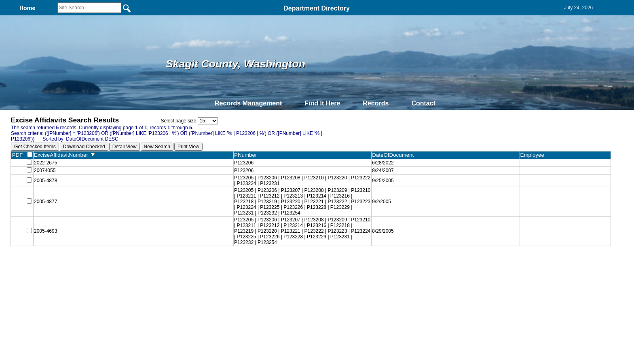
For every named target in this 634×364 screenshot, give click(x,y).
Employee (533, 155)
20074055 (45, 172)
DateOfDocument (393, 155)
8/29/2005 (381, 234)
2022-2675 (45, 163)
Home (238, 266)
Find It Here (322, 103)
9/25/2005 (381, 183)
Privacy (314, 266)
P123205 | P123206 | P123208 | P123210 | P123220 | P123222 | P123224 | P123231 (301, 183)
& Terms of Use (343, 266)
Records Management (248, 103)
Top (183, 266)
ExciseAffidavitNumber (64, 155)
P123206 (243, 163)
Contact (423, 103)
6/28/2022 (381, 163)
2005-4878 (45, 183)
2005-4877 (45, 204)
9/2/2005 (380, 204)
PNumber (246, 155)
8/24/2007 (381, 172)
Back (207, 266)
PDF (18, 155)
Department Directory (317, 8)
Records (376, 103)
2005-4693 (45, 234)
